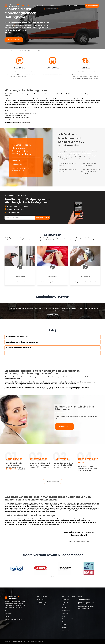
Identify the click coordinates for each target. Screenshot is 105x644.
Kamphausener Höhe (68, 619)
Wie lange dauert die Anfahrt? (17, 353)
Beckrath (65, 627)
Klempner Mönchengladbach (13, 619)
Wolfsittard (65, 599)
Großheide (65, 613)
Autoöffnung (53, 277)
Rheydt (64, 608)
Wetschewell (66, 611)
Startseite (26, 6)
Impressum (8, 614)
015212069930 (11, 469)
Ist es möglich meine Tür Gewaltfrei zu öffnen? (22, 342)
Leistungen (50, 6)
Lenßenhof (65, 602)
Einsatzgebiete (38, 6)
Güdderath (65, 630)
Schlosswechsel (20, 277)
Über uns (68, 6)
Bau (63, 622)
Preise (59, 6)
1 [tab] (51, 576)
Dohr (63, 616)
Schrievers (65, 605)
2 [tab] (54, 576)
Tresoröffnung (85, 276)
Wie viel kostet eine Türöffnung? (18, 337)
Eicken (64, 624)
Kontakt (77, 6)
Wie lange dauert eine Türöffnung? (18, 348)
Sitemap (7, 617)
